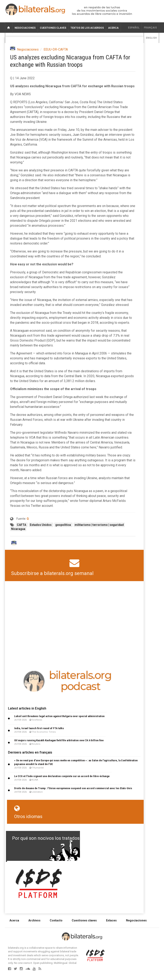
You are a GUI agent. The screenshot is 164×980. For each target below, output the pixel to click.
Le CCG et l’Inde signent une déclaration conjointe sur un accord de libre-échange (62, 776)
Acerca (113, 28)
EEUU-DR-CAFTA (56, 49)
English (151, 38)
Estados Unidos (41, 525)
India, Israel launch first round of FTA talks (39, 728)
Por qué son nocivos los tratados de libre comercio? (65, 838)
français (150, 28)
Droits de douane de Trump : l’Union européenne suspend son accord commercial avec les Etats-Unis (73, 788)
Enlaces (111, 920)
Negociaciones (25, 28)
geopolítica (63, 525)
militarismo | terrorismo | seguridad (99, 525)
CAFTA (22, 525)
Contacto (56, 920)
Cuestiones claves (53, 28)
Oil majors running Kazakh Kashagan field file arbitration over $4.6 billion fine (59, 740)
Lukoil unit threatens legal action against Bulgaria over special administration (59, 716)
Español (134, 28)
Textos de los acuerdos (87, 28)
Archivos (34, 920)
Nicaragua (18, 529)
